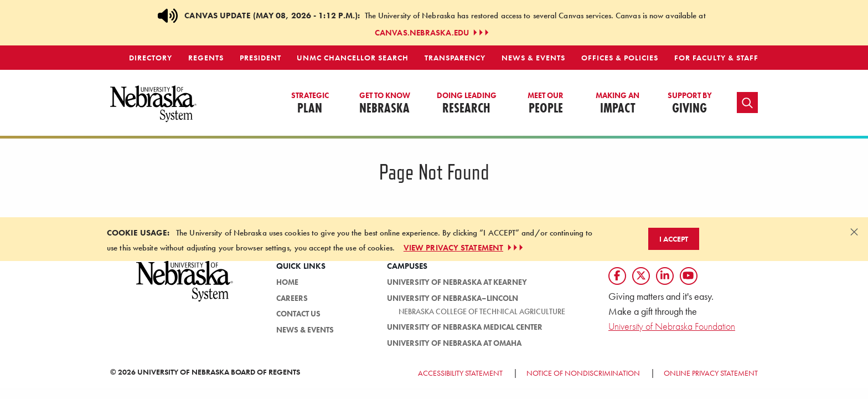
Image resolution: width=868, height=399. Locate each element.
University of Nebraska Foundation (672, 326)
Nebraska (385, 104)
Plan (310, 104)
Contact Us (298, 314)
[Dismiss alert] (854, 232)
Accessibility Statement (460, 373)
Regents (206, 58)
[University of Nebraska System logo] (185, 287)
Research (467, 104)
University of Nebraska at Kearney (457, 282)
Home (287, 282)
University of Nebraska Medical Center (465, 327)
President (260, 58)
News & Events (533, 58)
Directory (151, 58)
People (546, 104)
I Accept (674, 239)
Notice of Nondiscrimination (583, 373)
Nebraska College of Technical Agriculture (482, 311)
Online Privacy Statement (711, 373)
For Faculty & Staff (716, 58)
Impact (618, 104)
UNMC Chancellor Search (353, 58)
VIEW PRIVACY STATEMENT (464, 248)
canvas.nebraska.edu (433, 33)
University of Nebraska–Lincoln (453, 298)
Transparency (455, 58)
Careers (292, 298)
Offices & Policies (620, 58)
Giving (690, 104)
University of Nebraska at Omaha (454, 343)
